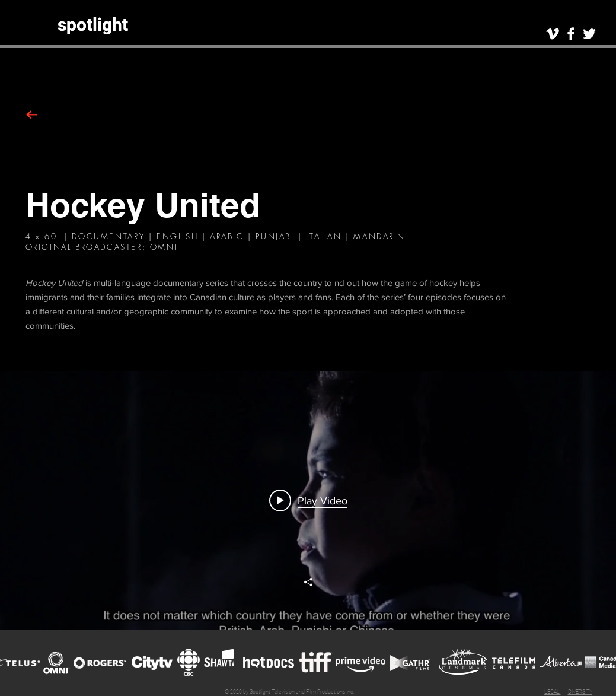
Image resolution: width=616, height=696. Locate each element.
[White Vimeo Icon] (553, 34)
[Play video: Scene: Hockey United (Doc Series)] (308, 500)
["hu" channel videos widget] (308, 500)
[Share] (308, 582)
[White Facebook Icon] (571, 34)
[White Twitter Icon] (589, 34)
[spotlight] (93, 25)
